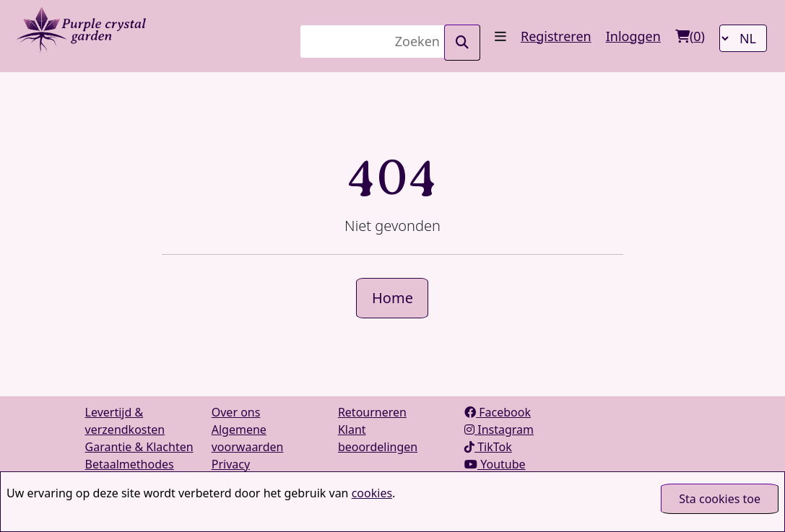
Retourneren (372, 412)
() (690, 36)
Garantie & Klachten (139, 447)
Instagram (499, 429)
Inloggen (633, 36)
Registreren (556, 36)
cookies (372, 493)
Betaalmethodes (130, 464)
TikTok (488, 447)
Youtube (495, 464)
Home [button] (392, 298)
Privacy (231, 464)
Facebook (498, 412)
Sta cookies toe (720, 499)
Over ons (236, 412)
